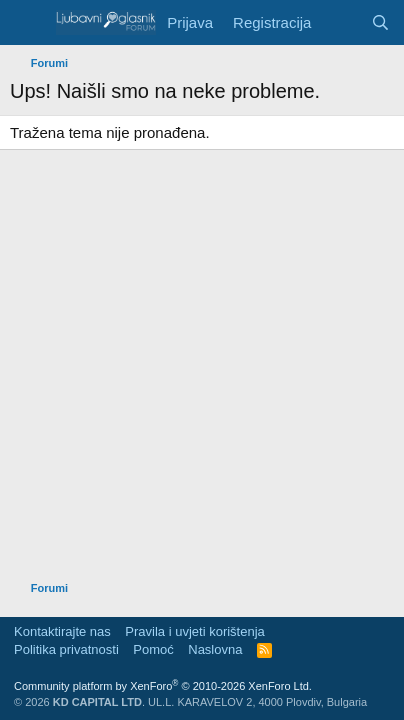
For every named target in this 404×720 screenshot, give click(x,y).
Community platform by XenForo (163, 686)
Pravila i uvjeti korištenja (194, 631)
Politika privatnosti (66, 649)
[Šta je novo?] (340, 22)
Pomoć (153, 649)
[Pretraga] (380, 22)
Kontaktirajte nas (62, 631)
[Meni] (27, 23)
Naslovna (215, 649)
